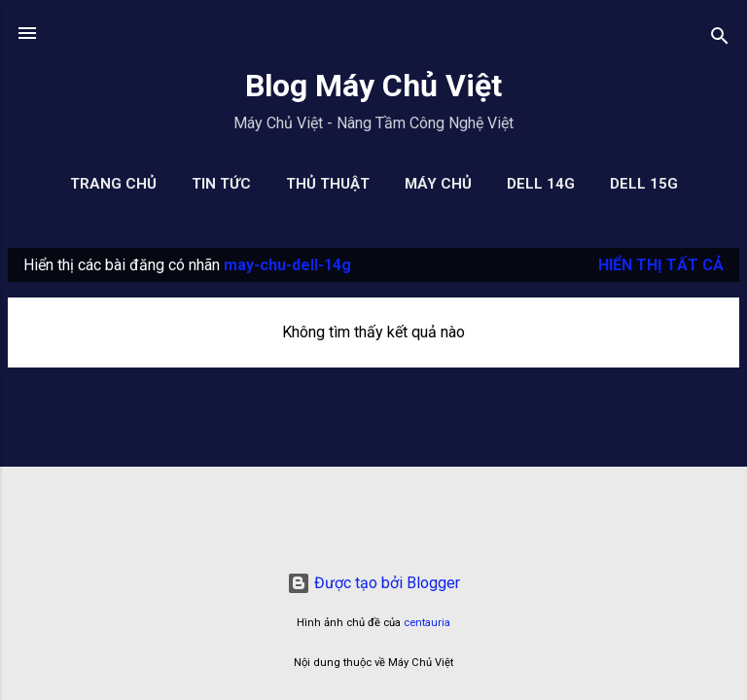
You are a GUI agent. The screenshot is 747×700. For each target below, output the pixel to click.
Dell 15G (644, 184)
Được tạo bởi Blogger (373, 583)
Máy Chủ (438, 184)
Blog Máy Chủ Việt (373, 86)
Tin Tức (221, 184)
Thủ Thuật (328, 184)
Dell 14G (541, 184)
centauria (427, 623)
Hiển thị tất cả (661, 265)
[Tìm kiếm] (720, 39)
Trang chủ (113, 184)
